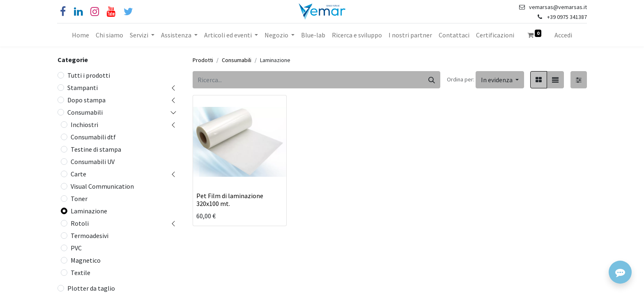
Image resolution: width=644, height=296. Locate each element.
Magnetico (86, 260)
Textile (80, 273)
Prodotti (203, 60)
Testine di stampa (96, 149)
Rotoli (80, 223)
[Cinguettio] (128, 12)
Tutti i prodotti (89, 75)
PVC (76, 248)
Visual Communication (102, 186)
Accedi (563, 35)
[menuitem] (80, 35)
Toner (79, 199)
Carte (78, 174)
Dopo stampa (86, 100)
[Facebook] (63, 12)
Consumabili (85, 112)
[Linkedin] (78, 12)
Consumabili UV (93, 162)
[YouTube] (111, 12)
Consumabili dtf (93, 137)
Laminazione (89, 211)
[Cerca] (432, 80)
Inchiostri (84, 125)
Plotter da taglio (91, 288)
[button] (500, 80)
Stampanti (83, 88)
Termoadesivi (90, 236)
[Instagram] (95, 12)
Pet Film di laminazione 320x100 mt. (230, 200)
